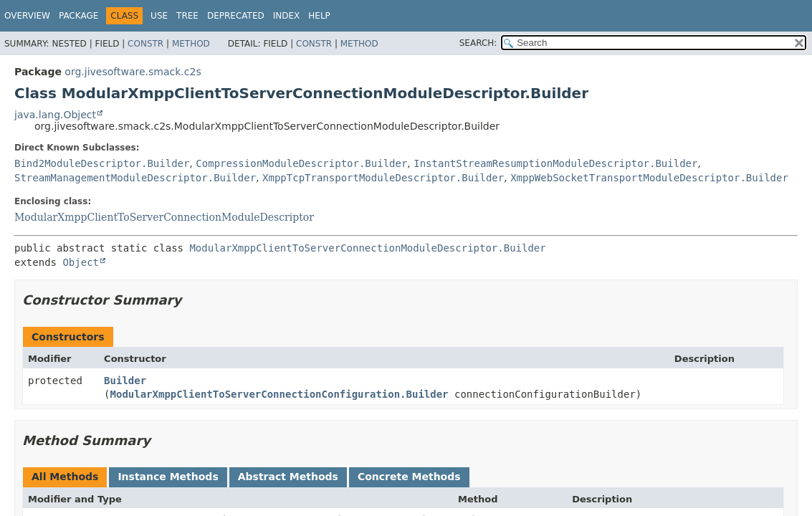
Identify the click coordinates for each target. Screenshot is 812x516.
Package (78, 16)
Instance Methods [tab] (168, 477)
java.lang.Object (55, 115)
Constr (145, 44)
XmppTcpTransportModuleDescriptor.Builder (383, 178)
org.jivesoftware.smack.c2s (133, 72)
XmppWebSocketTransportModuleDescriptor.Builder (649, 178)
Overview (27, 16)
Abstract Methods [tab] (288, 477)
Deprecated (236, 16)
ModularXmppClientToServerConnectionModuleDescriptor (164, 217)
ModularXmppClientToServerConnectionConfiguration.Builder (280, 394)
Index (287, 16)
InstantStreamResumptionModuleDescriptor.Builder (555, 163)
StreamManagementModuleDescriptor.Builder (135, 178)
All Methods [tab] (65, 477)
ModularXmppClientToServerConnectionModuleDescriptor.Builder (367, 248)
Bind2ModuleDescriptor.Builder (102, 163)
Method (191, 44)
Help (319, 16)
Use (159, 16)
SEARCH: (478, 43)
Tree (187, 16)
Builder (125, 381)
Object (81, 262)
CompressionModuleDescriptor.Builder (301, 163)
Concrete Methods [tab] (409, 477)
